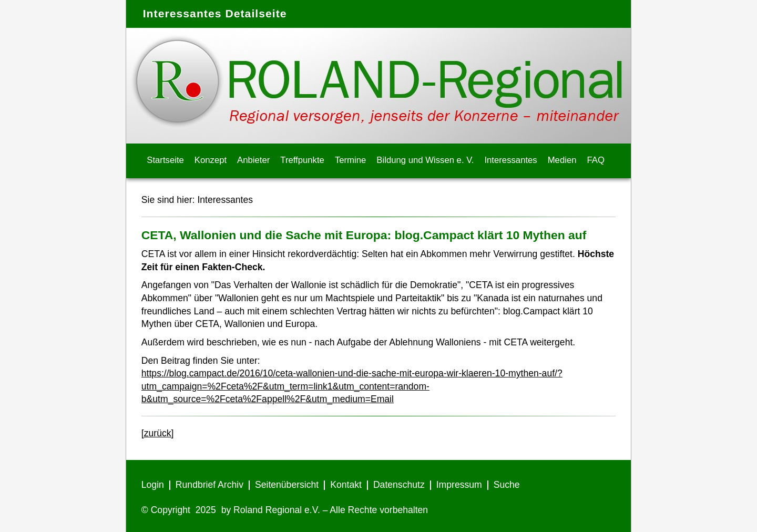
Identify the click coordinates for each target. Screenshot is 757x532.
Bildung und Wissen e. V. (425, 160)
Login (153, 485)
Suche (507, 485)
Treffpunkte (302, 160)
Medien (562, 160)
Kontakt (346, 485)
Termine (350, 160)
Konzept (211, 160)
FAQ (596, 160)
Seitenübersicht (287, 485)
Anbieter (253, 160)
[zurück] (158, 433)
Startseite (165, 160)
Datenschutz (399, 485)
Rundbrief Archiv (209, 485)
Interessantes (510, 160)
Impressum (459, 485)
